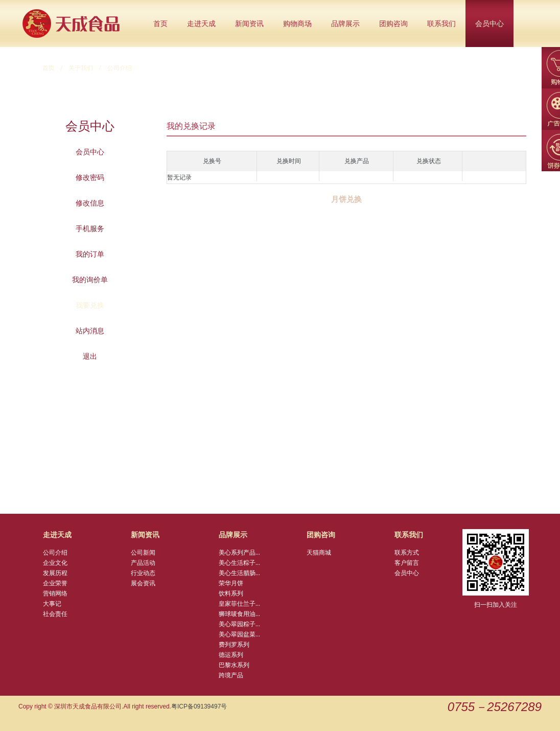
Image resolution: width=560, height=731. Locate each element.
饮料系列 (231, 593)
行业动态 (143, 573)
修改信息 (90, 203)
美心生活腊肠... (239, 573)
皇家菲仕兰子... (239, 604)
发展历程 (55, 573)
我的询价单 (90, 280)
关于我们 (81, 68)
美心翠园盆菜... (239, 634)
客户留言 (407, 563)
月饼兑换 (346, 199)
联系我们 (441, 24)
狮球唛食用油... (239, 614)
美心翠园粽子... (239, 624)
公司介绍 (55, 553)
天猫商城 (319, 553)
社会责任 (55, 614)
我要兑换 (90, 305)
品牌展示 (345, 24)
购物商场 (297, 24)
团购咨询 (393, 24)
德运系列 (231, 655)
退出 (90, 356)
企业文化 (55, 563)
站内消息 (90, 331)
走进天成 (201, 24)
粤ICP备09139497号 (199, 706)
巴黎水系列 (234, 665)
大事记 (52, 604)
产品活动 (143, 563)
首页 (160, 24)
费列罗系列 (234, 645)
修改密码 (90, 177)
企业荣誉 (55, 583)
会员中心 (489, 24)
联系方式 (407, 553)
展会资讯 (143, 583)
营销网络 (55, 593)
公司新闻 (143, 553)
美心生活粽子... (239, 563)
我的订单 (90, 254)
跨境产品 (231, 675)
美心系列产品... (239, 553)
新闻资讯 (249, 24)
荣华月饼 (231, 583)
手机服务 (90, 229)
